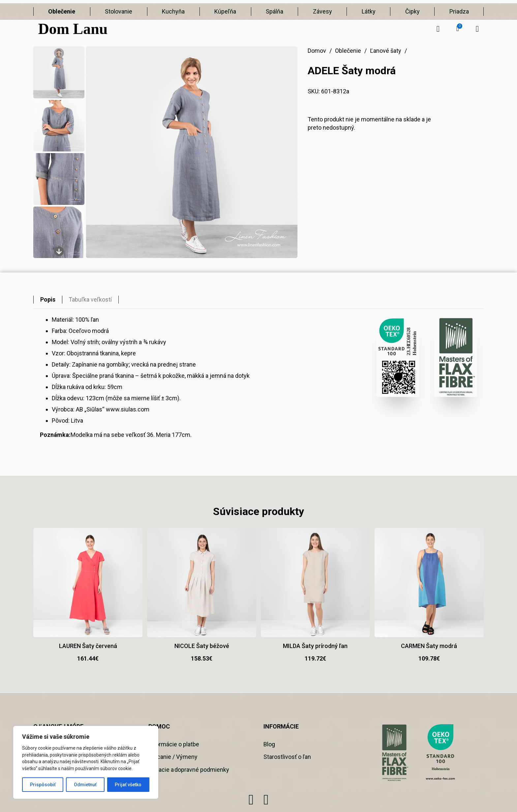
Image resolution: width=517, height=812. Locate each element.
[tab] (48, 300)
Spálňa (274, 11)
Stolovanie (119, 11)
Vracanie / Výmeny (173, 757)
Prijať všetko (128, 785)
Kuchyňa (173, 11)
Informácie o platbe (174, 744)
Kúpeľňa (225, 11)
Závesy (322, 11)
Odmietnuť (85, 785)
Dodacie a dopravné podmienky (189, 770)
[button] (458, 29)
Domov (317, 51)
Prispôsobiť (43, 785)
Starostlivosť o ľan (287, 757)
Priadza (459, 11)
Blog (269, 744)
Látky (369, 11)
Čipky (412, 11)
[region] (86, 762)
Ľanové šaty (386, 51)
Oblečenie (62, 11)
